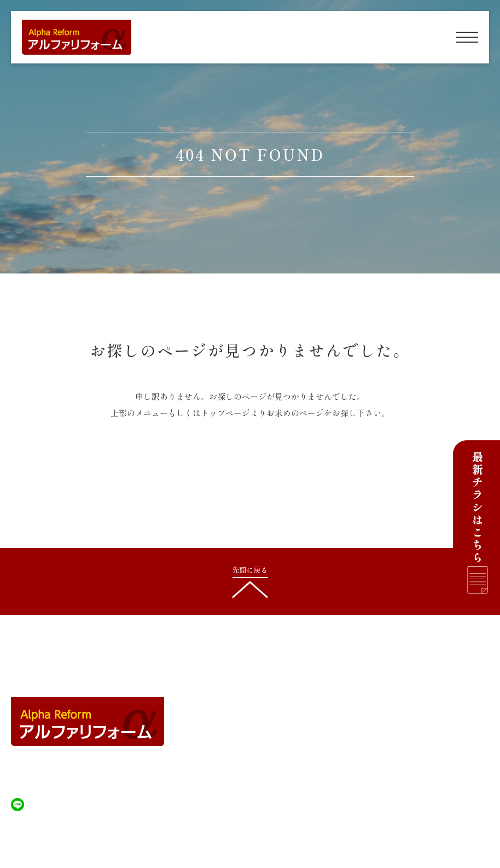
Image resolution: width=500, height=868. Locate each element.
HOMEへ (250, 468)
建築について (240, 708)
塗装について (382, 708)
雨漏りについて (385, 730)
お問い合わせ (382, 773)
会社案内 (232, 773)
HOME (230, 686)
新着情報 (374, 752)
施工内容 (374, 686)
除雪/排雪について (249, 730)
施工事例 (232, 752)
